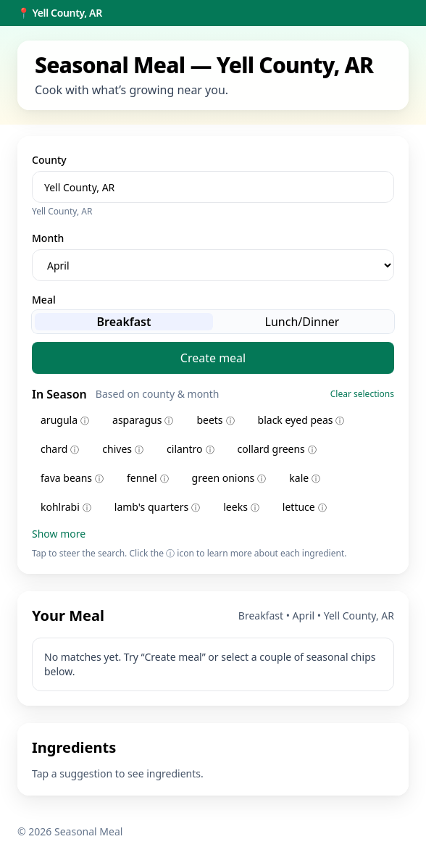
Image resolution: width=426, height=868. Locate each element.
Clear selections (362, 394)
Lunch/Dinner (302, 322)
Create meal (213, 358)
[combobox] (213, 187)
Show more (59, 534)
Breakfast (124, 322)
